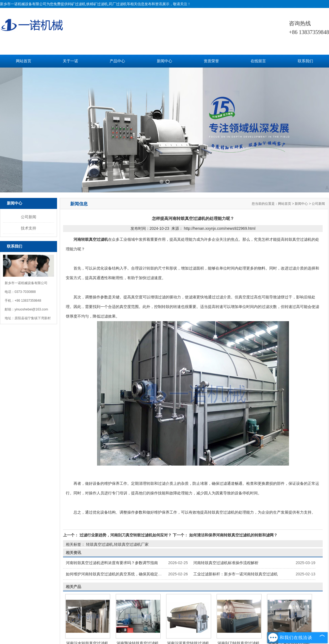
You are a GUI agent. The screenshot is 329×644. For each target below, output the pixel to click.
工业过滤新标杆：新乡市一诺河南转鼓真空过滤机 (236, 491)
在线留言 (258, 61)
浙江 (165, 621)
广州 (150, 621)
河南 (188, 621)
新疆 (195, 621)
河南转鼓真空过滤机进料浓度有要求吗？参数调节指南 (112, 479)
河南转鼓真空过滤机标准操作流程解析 (226, 479)
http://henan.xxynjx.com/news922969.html (220, 145)
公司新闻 (29, 133)
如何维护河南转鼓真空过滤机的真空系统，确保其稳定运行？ (118, 491)
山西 (203, 621)
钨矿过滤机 (77, 4)
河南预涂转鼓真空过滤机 (138, 560)
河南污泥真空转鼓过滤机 (188, 560)
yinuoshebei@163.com (31, 226)
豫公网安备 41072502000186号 (220, 614)
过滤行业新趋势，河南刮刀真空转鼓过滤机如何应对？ (126, 452)
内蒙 (173, 621)
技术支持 (29, 145)
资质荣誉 (211, 61)
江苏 (158, 621)
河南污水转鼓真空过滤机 (87, 560)
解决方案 (224, 586)
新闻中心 (164, 61)
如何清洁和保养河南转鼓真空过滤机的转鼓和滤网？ (233, 452)
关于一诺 (70, 61)
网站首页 (24, 61)
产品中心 (117, 61)
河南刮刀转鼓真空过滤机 (239, 560)
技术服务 (184, 586)
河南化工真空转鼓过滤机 (289, 560)
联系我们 (305, 61)
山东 (180, 621)
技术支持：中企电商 (97, 614)
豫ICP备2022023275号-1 (175, 614)
